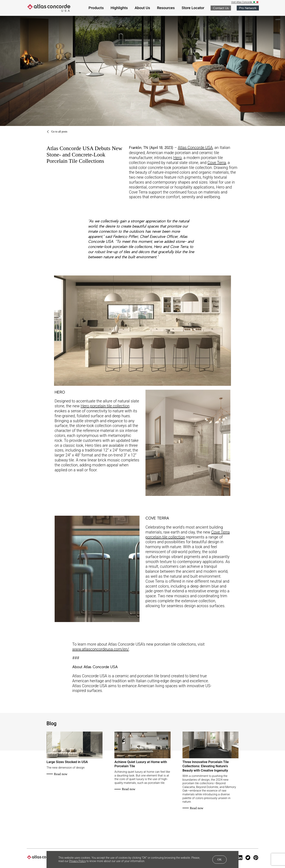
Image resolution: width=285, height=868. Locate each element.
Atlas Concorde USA (195, 148)
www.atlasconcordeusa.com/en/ (101, 649)
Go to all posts (57, 132)
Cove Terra (217, 163)
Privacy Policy (77, 861)
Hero (178, 158)
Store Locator (193, 8)
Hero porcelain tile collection (105, 406)
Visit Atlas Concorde (242, 2)
